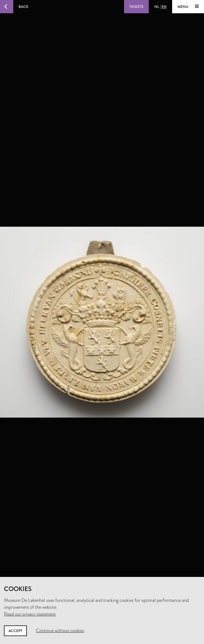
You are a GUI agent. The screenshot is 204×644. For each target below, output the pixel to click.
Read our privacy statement (30, 614)
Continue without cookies (60, 630)
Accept (15, 631)
